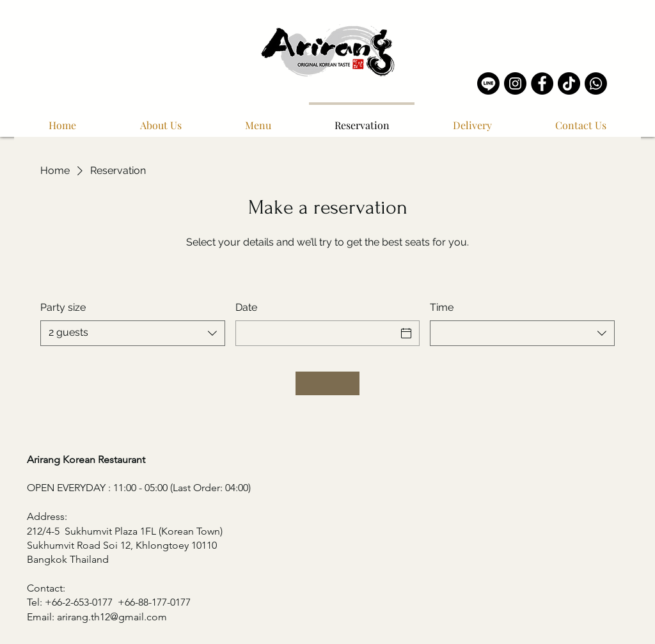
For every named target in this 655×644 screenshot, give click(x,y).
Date (246, 307)
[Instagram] (515, 83)
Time (442, 307)
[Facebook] (542, 83)
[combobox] (133, 333)
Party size (63, 307)
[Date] (316, 333)
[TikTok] (569, 83)
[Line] (488, 83)
